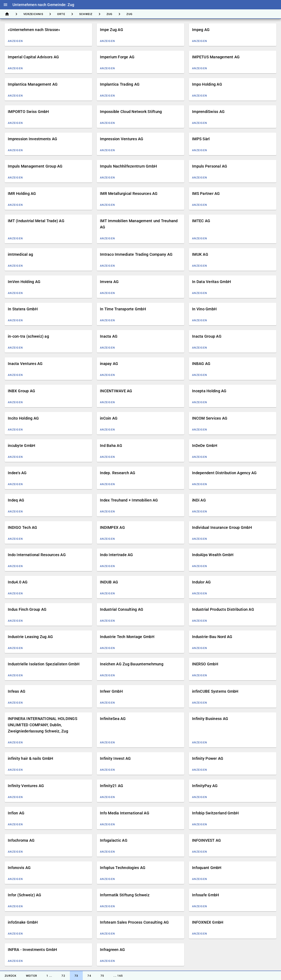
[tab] (7, 14)
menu (5, 5)
